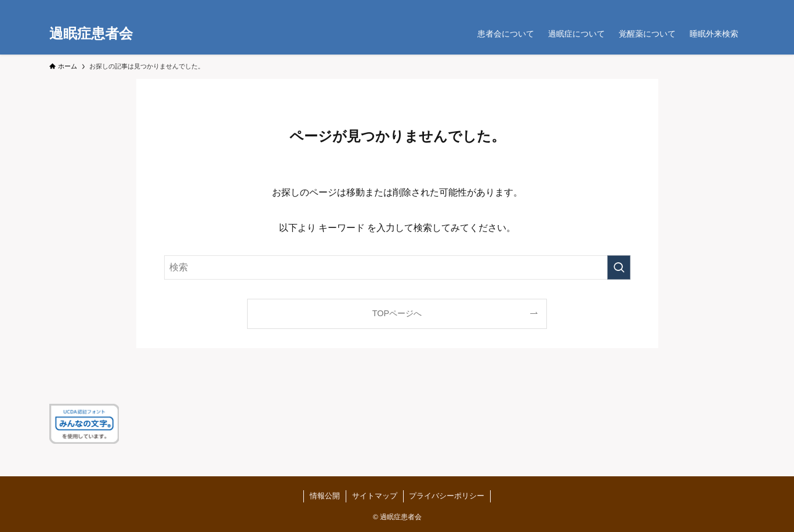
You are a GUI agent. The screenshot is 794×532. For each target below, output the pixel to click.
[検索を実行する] (619, 267)
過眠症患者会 (91, 34)
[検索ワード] (397, 267)
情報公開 (325, 496)
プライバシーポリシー (447, 496)
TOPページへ (397, 313)
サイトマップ (374, 496)
